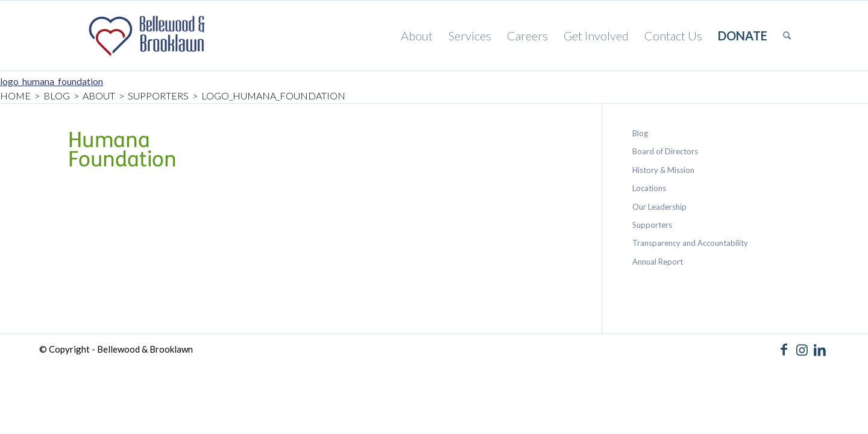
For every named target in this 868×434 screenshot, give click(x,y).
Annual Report (658, 262)
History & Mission (663, 170)
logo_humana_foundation (52, 81)
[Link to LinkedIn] (820, 350)
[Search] (787, 36)
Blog (640, 133)
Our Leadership (659, 207)
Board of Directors (665, 151)
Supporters (652, 225)
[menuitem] (417, 36)
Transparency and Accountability (690, 243)
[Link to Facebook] (784, 350)
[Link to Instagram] (802, 350)
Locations (649, 188)
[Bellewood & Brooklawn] (145, 36)
